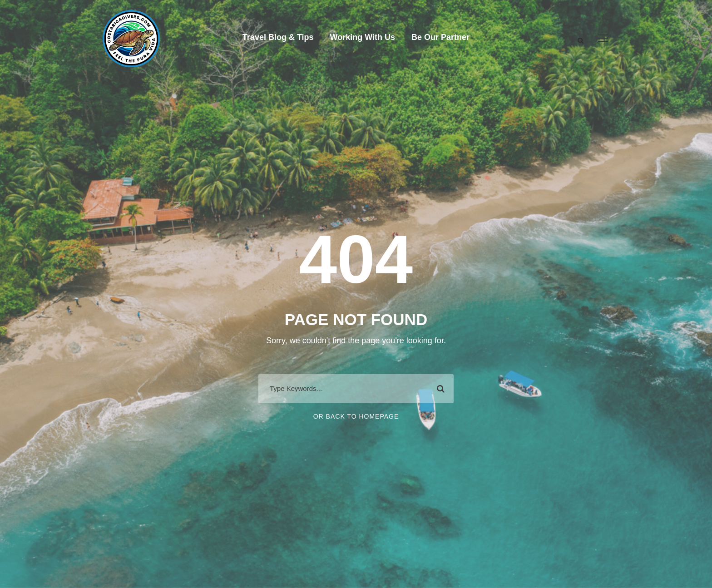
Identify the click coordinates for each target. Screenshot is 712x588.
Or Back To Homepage (356, 416)
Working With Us (363, 37)
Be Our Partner (440, 37)
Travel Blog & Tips (278, 37)
